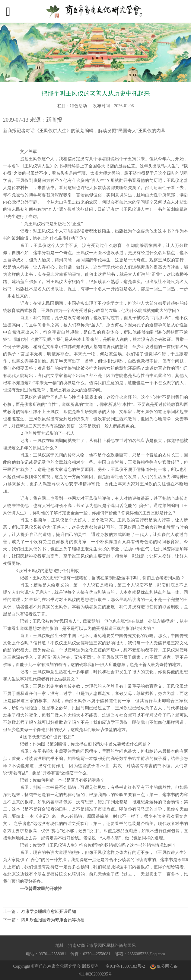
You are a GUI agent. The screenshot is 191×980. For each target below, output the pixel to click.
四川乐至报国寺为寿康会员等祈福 (53, 920)
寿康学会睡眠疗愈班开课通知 (49, 912)
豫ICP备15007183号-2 (125, 966)
